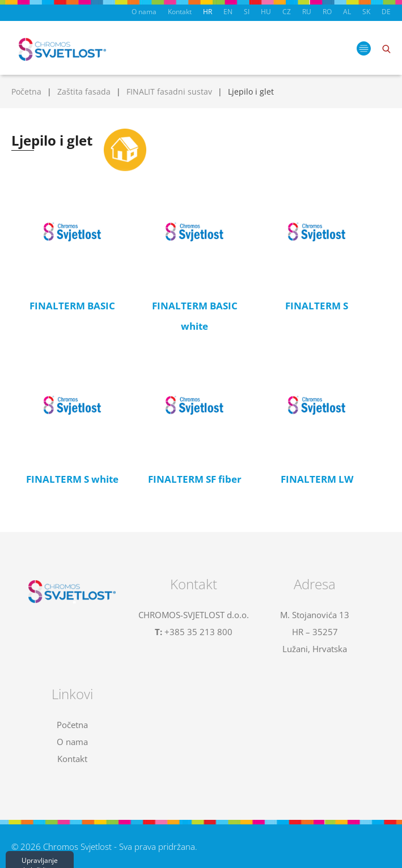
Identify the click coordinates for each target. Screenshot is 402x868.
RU (307, 12)
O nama (144, 12)
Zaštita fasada (84, 92)
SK (366, 12)
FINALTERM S (317, 306)
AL (347, 12)
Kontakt (180, 12)
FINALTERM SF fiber (195, 479)
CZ (287, 12)
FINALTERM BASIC (72, 306)
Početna (26, 92)
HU (266, 12)
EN (228, 12)
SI (247, 12)
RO (327, 12)
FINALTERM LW (317, 479)
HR (208, 12)
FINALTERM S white (72, 479)
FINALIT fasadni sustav (169, 92)
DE (386, 12)
